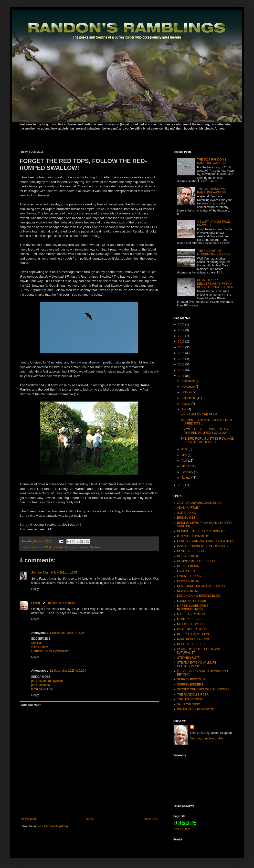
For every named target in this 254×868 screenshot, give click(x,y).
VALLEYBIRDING (189, 704)
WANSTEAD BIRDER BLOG (196, 709)
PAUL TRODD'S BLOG (192, 629)
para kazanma (41, 685)
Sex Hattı (37, 643)
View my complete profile (206, 738)
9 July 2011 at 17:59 (64, 573)
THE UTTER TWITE (190, 699)
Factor (36, 603)
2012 (182, 370)
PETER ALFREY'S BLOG (194, 634)
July (185, 409)
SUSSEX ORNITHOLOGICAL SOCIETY (203, 689)
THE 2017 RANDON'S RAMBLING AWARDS (212, 161)
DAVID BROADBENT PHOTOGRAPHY (203, 546)
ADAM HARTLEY (188, 508)
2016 (182, 347)
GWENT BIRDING (189, 576)
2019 (182, 330)
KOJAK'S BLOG (188, 591)
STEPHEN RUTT (188, 658)
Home (90, 819)
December (189, 381)
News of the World (42, 547)
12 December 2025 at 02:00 (68, 671)
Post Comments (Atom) (53, 826)
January (187, 478)
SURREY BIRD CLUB (191, 679)
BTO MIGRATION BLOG (193, 536)
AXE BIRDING (186, 513)
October (187, 392)
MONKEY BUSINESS (191, 619)
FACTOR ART (186, 571)
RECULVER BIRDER (191, 644)
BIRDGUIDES (186, 518)
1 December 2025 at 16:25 (67, 633)
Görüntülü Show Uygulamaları (51, 651)
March (186, 466)
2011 (182, 376)
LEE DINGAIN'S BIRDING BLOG (199, 596)
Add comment (31, 705)
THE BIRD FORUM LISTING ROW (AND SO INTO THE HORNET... (207, 440)
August (186, 404)
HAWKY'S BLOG (188, 581)
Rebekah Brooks (63, 547)
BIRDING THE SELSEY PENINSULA (201, 531)
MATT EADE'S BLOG (191, 614)
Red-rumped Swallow (87, 547)
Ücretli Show (39, 647)
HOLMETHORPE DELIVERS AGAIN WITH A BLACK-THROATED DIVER (215, 284)
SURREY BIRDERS (190, 685)
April (185, 461)
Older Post (151, 819)
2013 (182, 364)
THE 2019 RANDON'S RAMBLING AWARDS (212, 191)
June (185, 449)
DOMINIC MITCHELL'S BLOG (197, 561)
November (189, 387)
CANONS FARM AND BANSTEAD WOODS (206, 541)
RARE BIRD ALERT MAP (194, 639)
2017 (182, 342)
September (189, 398)
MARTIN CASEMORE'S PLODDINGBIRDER (193, 607)
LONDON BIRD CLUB (192, 601)
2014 (182, 359)
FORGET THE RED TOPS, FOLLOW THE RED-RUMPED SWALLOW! (205, 431)
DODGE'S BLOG (188, 556)
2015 (182, 353)
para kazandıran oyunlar (47, 681)
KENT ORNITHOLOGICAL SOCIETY (201, 586)
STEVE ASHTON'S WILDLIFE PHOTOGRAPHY (197, 664)
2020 (182, 324)
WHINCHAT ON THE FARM (199, 414)
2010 (182, 485)
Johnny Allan (40, 573)
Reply (35, 589)
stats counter (182, 828)
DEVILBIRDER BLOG (191, 551)
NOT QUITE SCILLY (190, 624)
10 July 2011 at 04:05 (62, 603)
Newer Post (28, 819)
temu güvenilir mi (42, 689)
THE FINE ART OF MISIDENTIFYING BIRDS (214, 252)
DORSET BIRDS (188, 566)
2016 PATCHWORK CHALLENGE (199, 503)
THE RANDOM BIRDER (193, 695)
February (188, 472)
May (185, 455)
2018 (182, 336)
